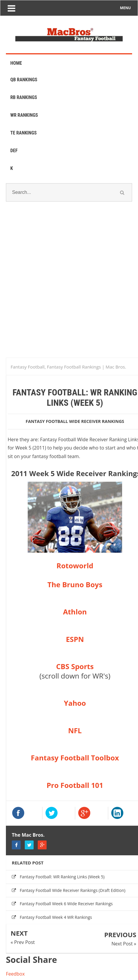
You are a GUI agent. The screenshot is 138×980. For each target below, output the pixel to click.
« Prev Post (23, 942)
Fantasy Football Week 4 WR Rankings (56, 917)
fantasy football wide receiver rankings (75, 421)
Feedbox (15, 974)
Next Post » (124, 944)
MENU (125, 8)
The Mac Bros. (28, 835)
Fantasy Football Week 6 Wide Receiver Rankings (66, 904)
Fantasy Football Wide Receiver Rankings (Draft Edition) (73, 890)
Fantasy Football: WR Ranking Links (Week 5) (62, 877)
